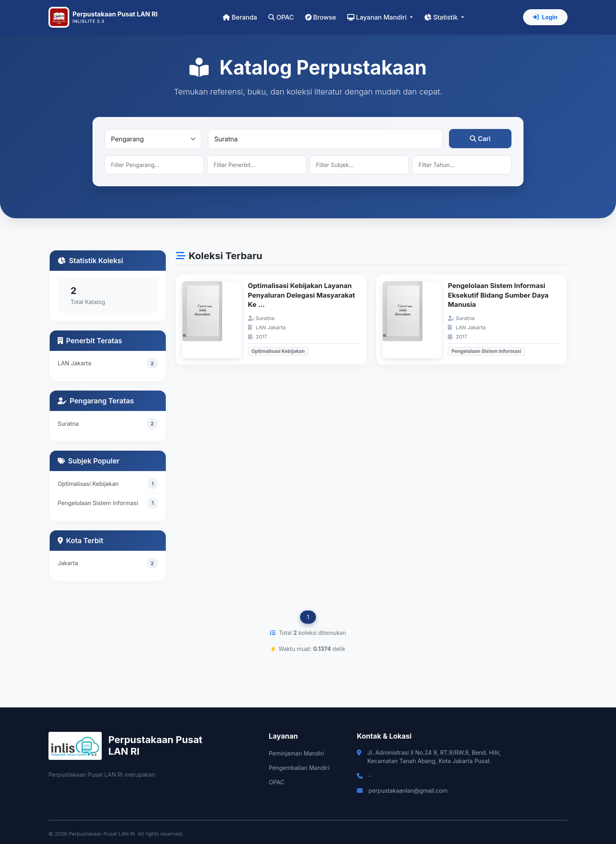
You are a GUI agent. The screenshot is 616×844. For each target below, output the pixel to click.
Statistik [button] (442, 17)
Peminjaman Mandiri (296, 753)
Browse (321, 17)
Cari (480, 139)
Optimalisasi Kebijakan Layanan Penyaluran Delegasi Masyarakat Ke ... (302, 295)
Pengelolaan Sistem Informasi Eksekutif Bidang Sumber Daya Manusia (498, 295)
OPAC (281, 17)
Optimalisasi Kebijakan (88, 484)
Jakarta (68, 563)
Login (545, 17)
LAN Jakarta (74, 363)
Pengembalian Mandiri (299, 768)
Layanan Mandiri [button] (378, 17)
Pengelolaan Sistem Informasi (98, 503)
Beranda (240, 17)
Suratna (68, 424)
